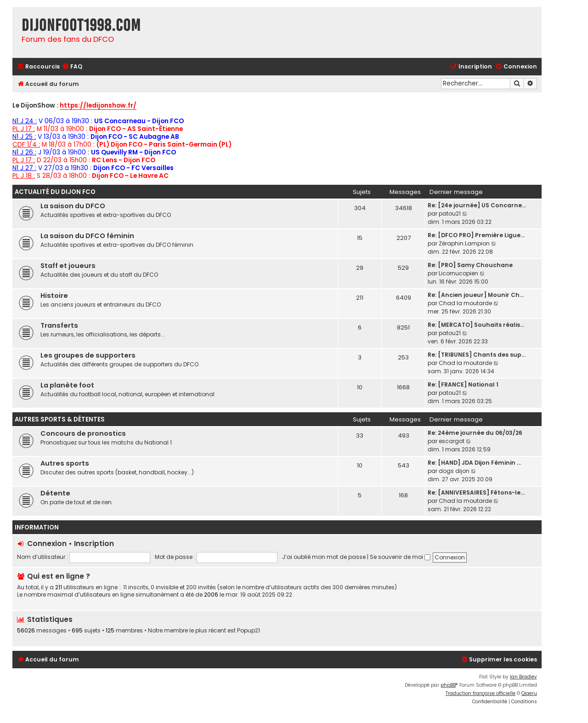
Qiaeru (529, 693)
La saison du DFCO (73, 206)
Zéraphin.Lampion (464, 243)
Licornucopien (458, 273)
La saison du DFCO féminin (87, 236)
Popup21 (249, 631)
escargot (452, 441)
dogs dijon (454, 471)
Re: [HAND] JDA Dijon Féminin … (474, 463)
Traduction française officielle (481, 693)
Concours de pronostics (83, 433)
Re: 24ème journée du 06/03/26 (475, 433)
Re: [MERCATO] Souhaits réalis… (476, 325)
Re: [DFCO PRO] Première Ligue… (476, 235)
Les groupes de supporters (88, 355)
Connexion (47, 544)
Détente (55, 493)
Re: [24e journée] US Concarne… (477, 205)
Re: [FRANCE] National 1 (463, 384)
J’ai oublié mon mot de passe (324, 557)
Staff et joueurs (68, 266)
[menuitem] (72, 67)
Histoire (54, 296)
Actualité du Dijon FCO (55, 192)
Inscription (94, 544)
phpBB (448, 685)
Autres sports (65, 463)
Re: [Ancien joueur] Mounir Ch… (476, 295)
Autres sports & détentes (60, 419)
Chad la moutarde (465, 303)
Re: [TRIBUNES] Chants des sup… (477, 355)
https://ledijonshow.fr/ (98, 106)
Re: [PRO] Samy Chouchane (470, 265)
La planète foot (67, 385)
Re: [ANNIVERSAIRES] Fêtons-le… (476, 492)
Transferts (59, 325)
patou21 (450, 213)
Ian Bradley (523, 677)
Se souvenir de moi (400, 557)
